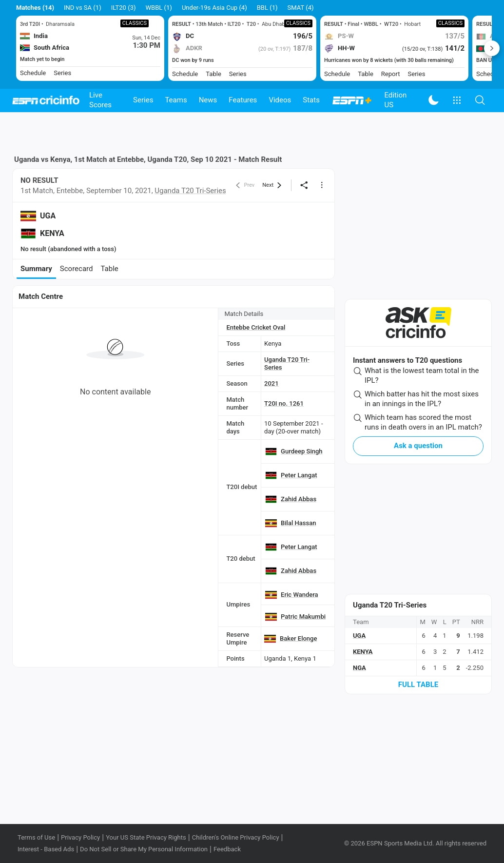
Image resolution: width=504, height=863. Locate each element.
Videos (280, 100)
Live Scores (100, 100)
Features (243, 100)
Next (492, 48)
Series (143, 100)
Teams (176, 100)
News (208, 100)
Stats (311, 100)
